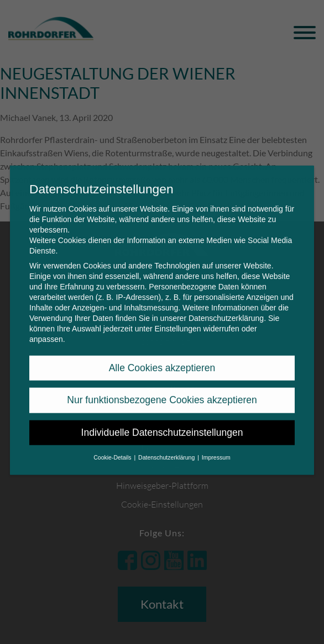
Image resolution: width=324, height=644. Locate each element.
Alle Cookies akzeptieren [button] (162, 361)
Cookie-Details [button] (113, 450)
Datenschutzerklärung (226, 311)
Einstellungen (177, 321)
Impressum (216, 450)
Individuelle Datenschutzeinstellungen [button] (162, 425)
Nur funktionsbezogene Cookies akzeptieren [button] (162, 393)
